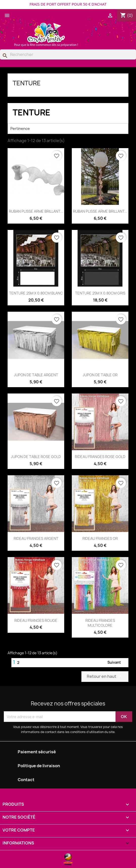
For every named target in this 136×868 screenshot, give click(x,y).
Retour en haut (105, 677)
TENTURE (27, 83)
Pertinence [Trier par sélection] (68, 129)
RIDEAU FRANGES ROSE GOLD (100, 457)
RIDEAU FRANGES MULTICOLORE (100, 623)
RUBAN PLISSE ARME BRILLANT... (36, 211)
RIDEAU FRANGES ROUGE (36, 620)
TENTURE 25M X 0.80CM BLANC (36, 293)
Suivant (117, 663)
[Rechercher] (68, 54)
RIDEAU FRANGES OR (100, 538)
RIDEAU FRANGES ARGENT (36, 538)
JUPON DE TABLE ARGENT (36, 375)
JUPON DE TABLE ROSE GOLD (36, 457)
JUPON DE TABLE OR (100, 375)
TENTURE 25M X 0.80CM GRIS (100, 293)
